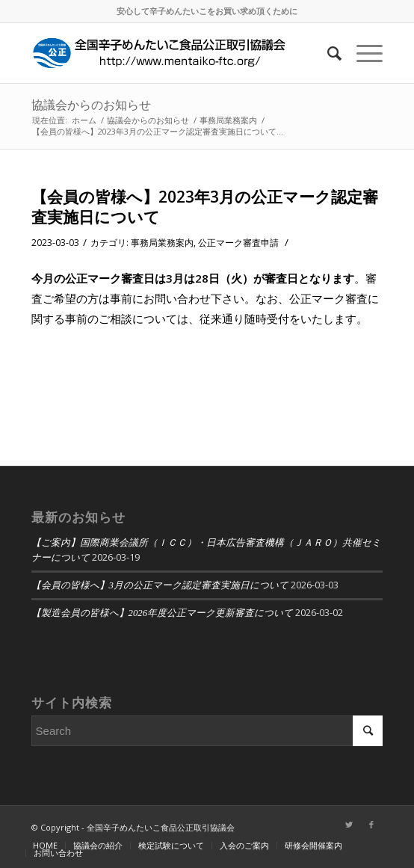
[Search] (327, 53)
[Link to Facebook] (371, 825)
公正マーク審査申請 (238, 243)
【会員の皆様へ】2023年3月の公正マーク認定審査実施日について (205, 207)
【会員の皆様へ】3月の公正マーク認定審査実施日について (160, 585)
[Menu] (362, 53)
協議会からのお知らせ (91, 105)
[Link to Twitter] (349, 825)
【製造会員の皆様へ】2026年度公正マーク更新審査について (163, 613)
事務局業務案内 (162, 243)
